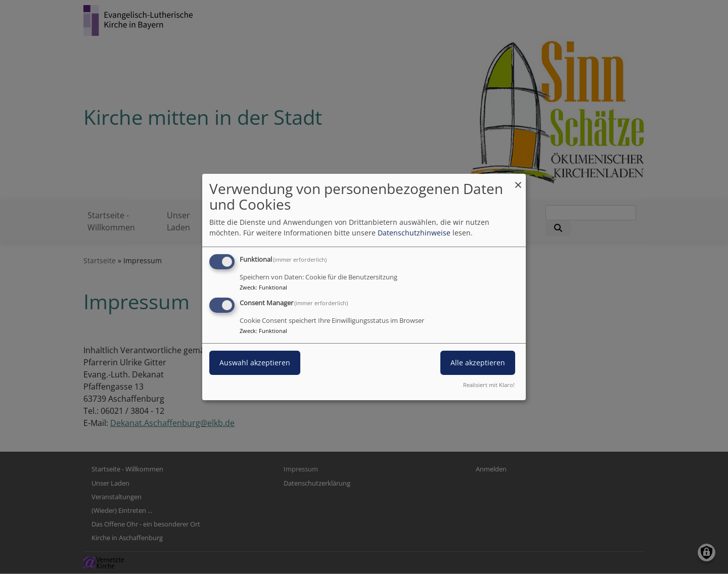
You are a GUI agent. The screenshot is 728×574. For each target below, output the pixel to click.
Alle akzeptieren (478, 363)
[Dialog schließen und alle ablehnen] (518, 180)
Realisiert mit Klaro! (489, 385)
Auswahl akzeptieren (255, 363)
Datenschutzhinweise (414, 233)
